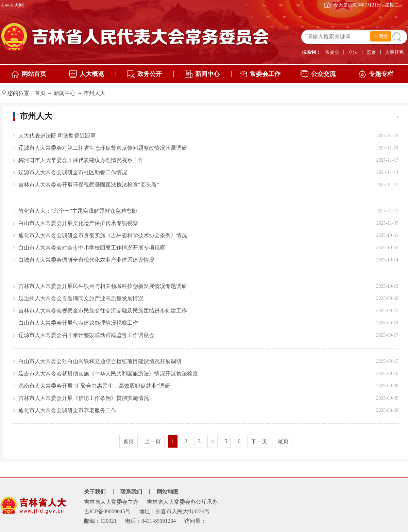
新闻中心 (65, 93)
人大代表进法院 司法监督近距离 (57, 136)
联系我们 (131, 492)
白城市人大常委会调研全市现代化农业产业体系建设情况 (86, 260)
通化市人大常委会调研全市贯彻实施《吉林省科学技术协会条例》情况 (103, 235)
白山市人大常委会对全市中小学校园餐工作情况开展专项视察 (92, 248)
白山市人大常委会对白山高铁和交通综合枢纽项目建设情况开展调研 (100, 361)
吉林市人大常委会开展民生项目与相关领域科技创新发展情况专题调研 (103, 286)
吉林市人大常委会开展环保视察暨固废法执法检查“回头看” (89, 185)
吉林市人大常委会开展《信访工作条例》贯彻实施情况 (84, 398)
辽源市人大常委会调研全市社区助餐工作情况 (73, 172)
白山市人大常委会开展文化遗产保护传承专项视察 (78, 223)
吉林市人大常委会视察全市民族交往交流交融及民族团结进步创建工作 (103, 311)
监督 (371, 52)
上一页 (153, 441)
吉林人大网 (12, 5)
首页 (40, 93)
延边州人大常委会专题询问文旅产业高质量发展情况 (81, 298)
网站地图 (168, 492)
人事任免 (394, 52)
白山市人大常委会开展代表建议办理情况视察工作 (78, 323)
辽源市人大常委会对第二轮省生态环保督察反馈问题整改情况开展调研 (103, 148)
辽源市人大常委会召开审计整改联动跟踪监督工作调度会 (86, 335)
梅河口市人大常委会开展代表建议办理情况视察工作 (81, 160)
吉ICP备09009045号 (107, 511)
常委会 (332, 52)
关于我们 (95, 492)
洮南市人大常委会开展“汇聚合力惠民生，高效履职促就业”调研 (94, 386)
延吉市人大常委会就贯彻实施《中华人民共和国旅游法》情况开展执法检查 (108, 374)
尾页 (283, 441)
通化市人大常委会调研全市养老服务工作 (67, 410)
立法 (353, 52)
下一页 (259, 441)
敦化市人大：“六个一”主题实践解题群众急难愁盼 (78, 211)
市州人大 (95, 93)
